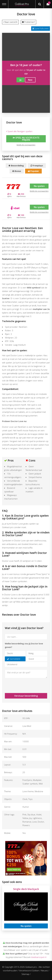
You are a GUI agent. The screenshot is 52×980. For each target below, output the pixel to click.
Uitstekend (12, 664)
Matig (31, 653)
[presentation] (21, 684)
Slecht (10, 653)
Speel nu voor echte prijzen (26, 139)
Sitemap (25, 974)
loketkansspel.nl (39, 957)
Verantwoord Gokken (29, 970)
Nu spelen (39, 186)
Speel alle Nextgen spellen (19, 131)
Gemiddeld (15, 659)
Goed (31, 659)
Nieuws (45, 970)
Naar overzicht (10, 22)
